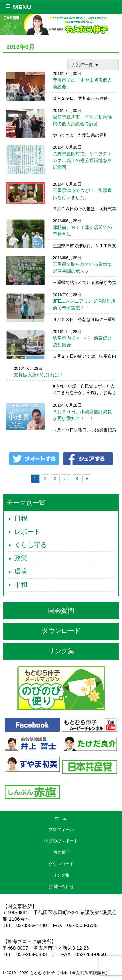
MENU (17, 7)
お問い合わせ (61, 887)
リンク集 (61, 651)
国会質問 (61, 611)
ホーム (61, 818)
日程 (21, 518)
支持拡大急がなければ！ (39, 375)
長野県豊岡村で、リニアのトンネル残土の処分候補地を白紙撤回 (82, 160)
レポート (27, 532)
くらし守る (31, 545)
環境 (21, 571)
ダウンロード (61, 631)
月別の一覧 (86, 65)
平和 (21, 585)
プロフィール (61, 829)
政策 (21, 558)
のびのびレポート (61, 841)
